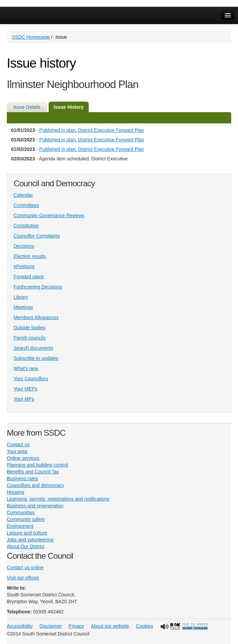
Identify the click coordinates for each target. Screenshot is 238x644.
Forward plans (29, 277)
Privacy (76, 626)
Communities (21, 512)
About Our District (26, 546)
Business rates (22, 478)
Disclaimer (50, 626)
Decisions (24, 246)
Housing (15, 492)
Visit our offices (23, 578)
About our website (110, 626)
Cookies (145, 626)
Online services (23, 458)
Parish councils (30, 338)
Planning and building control (37, 465)
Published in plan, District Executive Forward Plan (92, 130)
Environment (20, 526)
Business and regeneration (35, 506)
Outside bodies (29, 328)
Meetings (23, 307)
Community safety (26, 519)
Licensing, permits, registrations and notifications (58, 499)
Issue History (69, 107)
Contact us (18, 445)
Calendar (23, 195)
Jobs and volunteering (30, 540)
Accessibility (20, 626)
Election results (30, 256)
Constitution (26, 226)
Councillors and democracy (36, 485)
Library (21, 297)
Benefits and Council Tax (33, 472)
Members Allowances (36, 317)
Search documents (33, 348)
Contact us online (25, 568)
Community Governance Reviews (49, 215)
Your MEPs (26, 389)
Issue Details (27, 107)
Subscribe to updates (36, 358)
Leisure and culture (27, 533)
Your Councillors (31, 379)
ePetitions (24, 266)
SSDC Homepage (31, 37)
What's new (26, 368)
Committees (26, 205)
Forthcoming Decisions (38, 287)
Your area (17, 451)
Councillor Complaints (37, 236)
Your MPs (24, 399)
